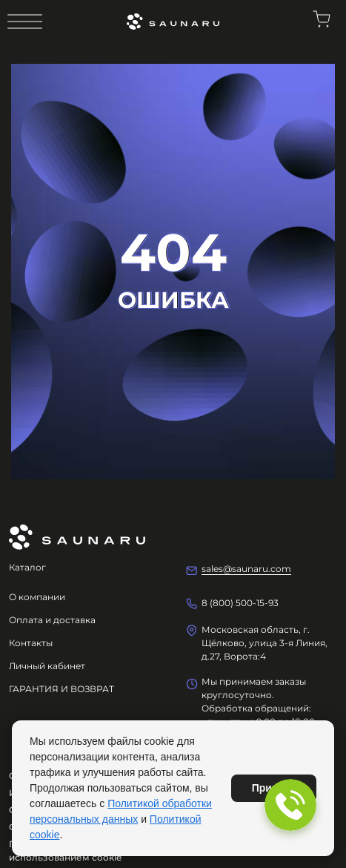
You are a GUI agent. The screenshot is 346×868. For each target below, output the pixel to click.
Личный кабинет (47, 666)
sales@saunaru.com (246, 569)
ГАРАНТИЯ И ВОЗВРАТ (61, 689)
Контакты (31, 643)
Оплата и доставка (52, 620)
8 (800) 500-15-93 (240, 603)
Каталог (27, 567)
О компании (37, 597)
